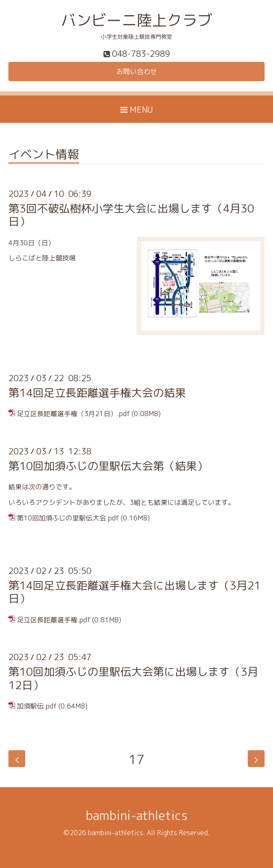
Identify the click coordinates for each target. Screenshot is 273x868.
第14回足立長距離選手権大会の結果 (97, 393)
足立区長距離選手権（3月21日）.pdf (73, 414)
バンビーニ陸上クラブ (137, 20)
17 (137, 759)
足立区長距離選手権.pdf (54, 620)
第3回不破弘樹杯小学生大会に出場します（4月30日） (131, 215)
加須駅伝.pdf (37, 706)
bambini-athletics (137, 815)
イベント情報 (44, 155)
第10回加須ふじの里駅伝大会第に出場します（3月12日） (133, 678)
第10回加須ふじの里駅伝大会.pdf (68, 518)
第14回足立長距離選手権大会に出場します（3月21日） (135, 592)
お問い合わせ (137, 72)
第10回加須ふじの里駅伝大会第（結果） (108, 466)
